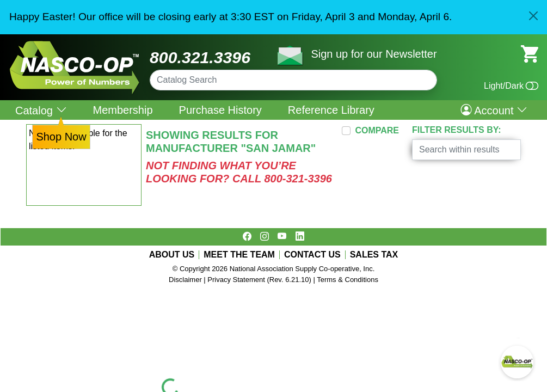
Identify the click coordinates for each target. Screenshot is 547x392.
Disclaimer (185, 280)
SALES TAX (374, 255)
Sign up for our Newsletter (374, 54)
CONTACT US (312, 255)
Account (494, 110)
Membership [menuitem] (123, 110)
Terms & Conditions (348, 280)
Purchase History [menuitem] (220, 110)
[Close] (533, 16)
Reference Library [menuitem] (331, 110)
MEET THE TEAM (239, 255)
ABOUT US (172, 255)
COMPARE (377, 130)
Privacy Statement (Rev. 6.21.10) (259, 280)
